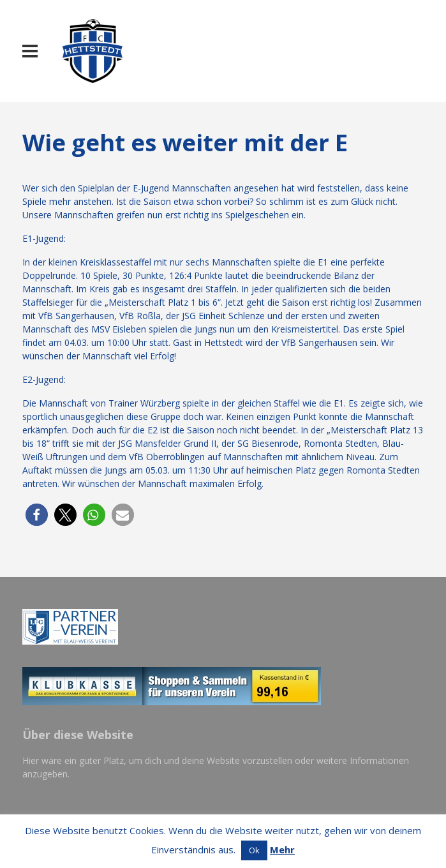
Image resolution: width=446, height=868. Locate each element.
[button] (37, 515)
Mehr (282, 849)
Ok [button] (254, 850)
